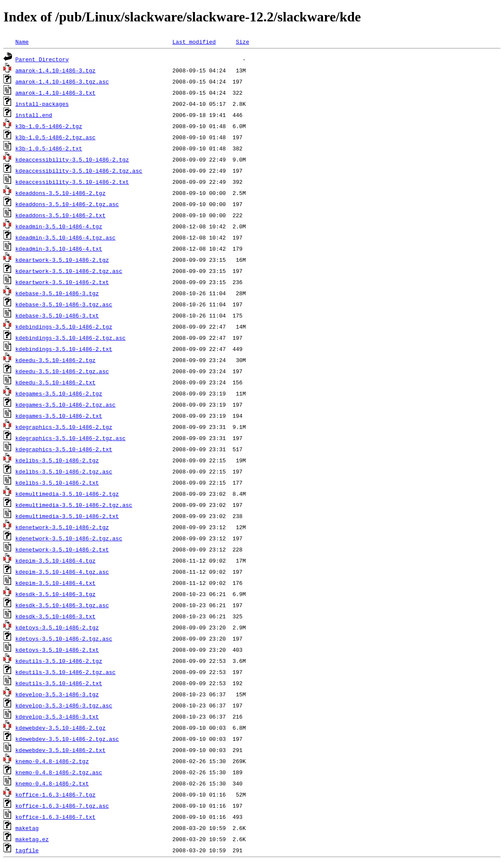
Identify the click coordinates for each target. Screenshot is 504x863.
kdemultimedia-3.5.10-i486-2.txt (67, 516)
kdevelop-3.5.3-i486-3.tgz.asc (64, 705)
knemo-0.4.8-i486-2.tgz (52, 761)
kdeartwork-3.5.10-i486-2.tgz (62, 260)
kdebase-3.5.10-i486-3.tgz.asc (64, 304)
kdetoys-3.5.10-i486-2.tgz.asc (64, 638)
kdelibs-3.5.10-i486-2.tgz (57, 460)
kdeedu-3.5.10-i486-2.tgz (55, 360)
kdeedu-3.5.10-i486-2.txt (55, 382)
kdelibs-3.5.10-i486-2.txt (57, 482)
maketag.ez (32, 839)
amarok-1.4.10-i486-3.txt (55, 93)
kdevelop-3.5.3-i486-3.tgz (57, 694)
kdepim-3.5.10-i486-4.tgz (55, 560)
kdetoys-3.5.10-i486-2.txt (57, 650)
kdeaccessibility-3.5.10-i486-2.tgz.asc (79, 171)
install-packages (42, 104)
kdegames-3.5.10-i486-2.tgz (59, 393)
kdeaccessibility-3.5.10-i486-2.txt (72, 182)
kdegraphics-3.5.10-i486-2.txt (64, 449)
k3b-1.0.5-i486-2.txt (49, 148)
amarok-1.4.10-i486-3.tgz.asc (62, 81)
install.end (34, 115)
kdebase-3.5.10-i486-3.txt (57, 315)
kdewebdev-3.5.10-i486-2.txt (61, 750)
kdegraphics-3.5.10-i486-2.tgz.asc (70, 438)
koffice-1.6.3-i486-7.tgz (55, 794)
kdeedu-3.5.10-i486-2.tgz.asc (62, 371)
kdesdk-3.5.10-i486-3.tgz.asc (62, 605)
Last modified (194, 42)
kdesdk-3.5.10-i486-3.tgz (55, 594)
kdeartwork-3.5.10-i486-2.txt (62, 282)
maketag (27, 828)
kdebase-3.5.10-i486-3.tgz (57, 293)
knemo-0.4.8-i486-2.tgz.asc (59, 772)
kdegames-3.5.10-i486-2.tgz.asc (66, 405)
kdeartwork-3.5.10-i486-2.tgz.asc (69, 271)
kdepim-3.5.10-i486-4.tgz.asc (62, 572)
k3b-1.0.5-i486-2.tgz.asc (55, 137)
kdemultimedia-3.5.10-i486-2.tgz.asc (74, 505)
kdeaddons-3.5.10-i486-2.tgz (61, 193)
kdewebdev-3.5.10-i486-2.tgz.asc (67, 739)
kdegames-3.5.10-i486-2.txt (59, 416)
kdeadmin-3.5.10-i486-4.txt (59, 249)
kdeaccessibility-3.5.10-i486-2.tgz (72, 159)
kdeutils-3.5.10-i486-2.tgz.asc (66, 672)
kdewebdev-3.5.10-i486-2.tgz (61, 728)
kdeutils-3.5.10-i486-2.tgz (59, 661)
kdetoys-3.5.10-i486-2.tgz (57, 627)
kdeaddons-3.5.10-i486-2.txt (61, 215)
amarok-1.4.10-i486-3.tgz (55, 70)
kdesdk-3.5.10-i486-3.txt (55, 616)
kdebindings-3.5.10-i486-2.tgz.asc (70, 338)
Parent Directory (42, 59)
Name (22, 42)
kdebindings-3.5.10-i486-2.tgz (64, 327)
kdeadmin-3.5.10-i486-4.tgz (59, 226)
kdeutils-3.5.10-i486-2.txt (59, 683)
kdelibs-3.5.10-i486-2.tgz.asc (64, 471)
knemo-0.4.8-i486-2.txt (52, 783)
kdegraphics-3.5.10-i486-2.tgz (64, 427)
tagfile (27, 850)
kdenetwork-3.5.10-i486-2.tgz (62, 527)
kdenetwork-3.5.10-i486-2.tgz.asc (69, 538)
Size (243, 42)
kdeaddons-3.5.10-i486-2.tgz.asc (67, 204)
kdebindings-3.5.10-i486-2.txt (64, 349)
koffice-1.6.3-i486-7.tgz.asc (62, 806)
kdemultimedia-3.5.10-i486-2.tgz (67, 494)
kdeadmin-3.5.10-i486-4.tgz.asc (66, 237)
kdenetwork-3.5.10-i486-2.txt (62, 549)
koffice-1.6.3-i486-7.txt (55, 817)
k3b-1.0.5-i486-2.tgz (49, 126)
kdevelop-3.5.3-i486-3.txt (57, 716)
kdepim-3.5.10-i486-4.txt (55, 583)
